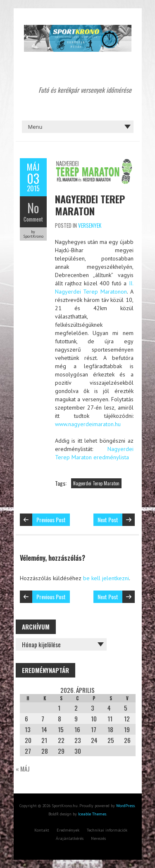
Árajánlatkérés (70, 838)
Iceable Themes (92, 814)
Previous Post (51, 520)
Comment (33, 219)
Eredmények (68, 830)
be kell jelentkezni (106, 578)
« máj (23, 769)
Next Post (108, 520)
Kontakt (42, 830)
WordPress (125, 806)
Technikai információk (107, 830)
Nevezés (98, 838)
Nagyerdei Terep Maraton (90, 205)
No (33, 208)
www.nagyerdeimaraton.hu (88, 424)
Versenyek (90, 225)
